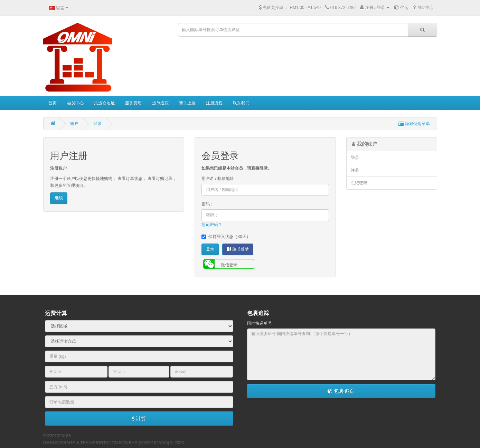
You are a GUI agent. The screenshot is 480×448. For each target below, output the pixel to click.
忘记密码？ (212, 225)
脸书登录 (238, 249)
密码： (208, 204)
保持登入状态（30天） (226, 237)
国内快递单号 (260, 323)
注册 (355, 170)
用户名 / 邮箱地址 (218, 179)
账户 (74, 124)
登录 (97, 124)
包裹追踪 (341, 391)
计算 (139, 418)
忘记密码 (359, 183)
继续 (59, 198)
